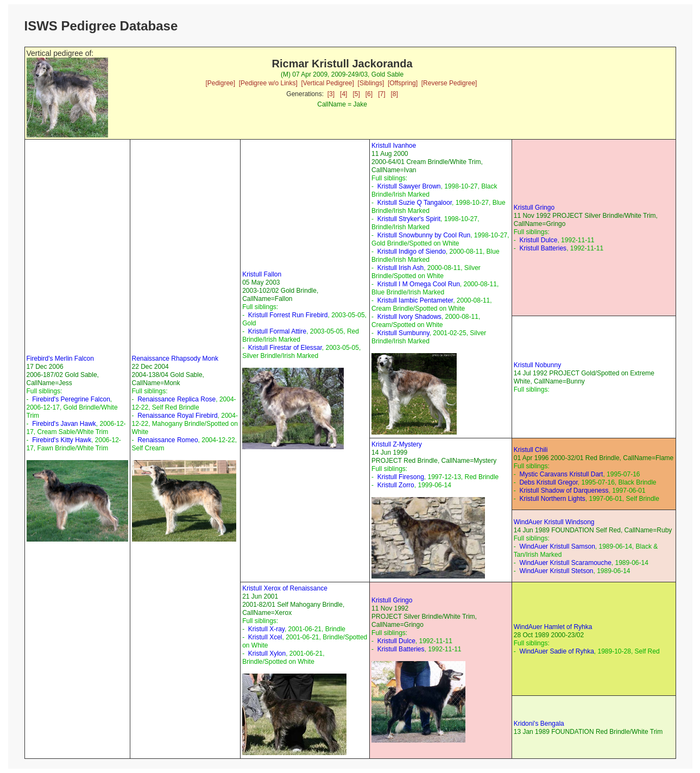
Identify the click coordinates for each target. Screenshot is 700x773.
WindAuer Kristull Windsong (554, 522)
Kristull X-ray (266, 629)
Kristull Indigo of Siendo (412, 252)
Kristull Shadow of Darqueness (564, 491)
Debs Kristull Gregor (548, 482)
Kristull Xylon (267, 653)
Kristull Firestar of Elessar (285, 348)
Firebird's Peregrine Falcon (71, 399)
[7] (381, 94)
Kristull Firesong (401, 477)
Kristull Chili (531, 450)
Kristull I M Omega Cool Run (419, 284)
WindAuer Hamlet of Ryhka (553, 627)
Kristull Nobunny (537, 365)
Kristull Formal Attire (277, 331)
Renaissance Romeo (168, 440)
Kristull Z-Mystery (397, 444)
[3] (331, 94)
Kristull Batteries (543, 248)
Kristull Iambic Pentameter (415, 300)
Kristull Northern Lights (552, 499)
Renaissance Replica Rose (176, 399)
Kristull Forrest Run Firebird (288, 315)
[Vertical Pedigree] (327, 83)
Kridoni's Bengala (539, 724)
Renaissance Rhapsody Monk (175, 359)
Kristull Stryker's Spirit (409, 219)
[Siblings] (371, 83)
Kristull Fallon (262, 274)
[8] (395, 94)
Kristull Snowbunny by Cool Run (424, 235)
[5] (356, 94)
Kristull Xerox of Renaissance (285, 588)
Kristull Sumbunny (403, 333)
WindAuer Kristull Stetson (556, 571)
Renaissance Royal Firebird (177, 416)
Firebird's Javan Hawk (64, 424)
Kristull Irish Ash (401, 268)
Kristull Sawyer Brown (409, 186)
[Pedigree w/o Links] (268, 83)
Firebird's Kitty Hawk (62, 440)
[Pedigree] (220, 83)
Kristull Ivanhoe (394, 146)
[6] (369, 94)
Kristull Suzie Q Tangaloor (415, 203)
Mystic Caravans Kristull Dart (561, 474)
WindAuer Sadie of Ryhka (556, 651)
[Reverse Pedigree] (449, 83)
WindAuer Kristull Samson (557, 546)
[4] (343, 94)
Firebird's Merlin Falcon (60, 359)
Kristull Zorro (396, 485)
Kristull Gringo (534, 208)
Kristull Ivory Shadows (409, 317)
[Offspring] (403, 83)
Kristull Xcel (265, 637)
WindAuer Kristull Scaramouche (565, 563)
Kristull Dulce (538, 240)
